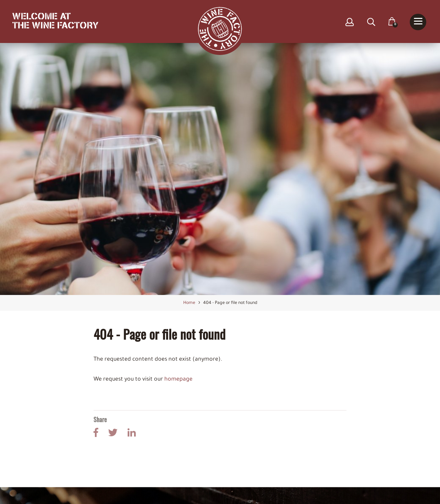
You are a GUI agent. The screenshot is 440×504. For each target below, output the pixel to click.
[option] (220, 169)
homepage (178, 380)
